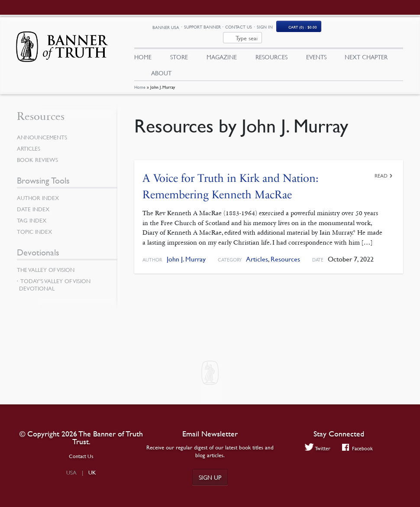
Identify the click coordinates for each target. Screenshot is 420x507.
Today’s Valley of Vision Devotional (55, 274)
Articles (257, 249)
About (161, 62)
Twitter (318, 448)
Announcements (42, 127)
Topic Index (34, 221)
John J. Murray (186, 249)
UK (92, 472)
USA (71, 472)
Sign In (314, 27)
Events (316, 46)
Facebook (357, 448)
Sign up (210, 477)
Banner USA (215, 27)
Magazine (222, 46)
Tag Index (32, 210)
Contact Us (288, 27)
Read (381, 165)
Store (179, 46)
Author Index (38, 187)
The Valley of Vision (46, 259)
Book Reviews (37, 149)
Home (140, 77)
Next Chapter (366, 46)
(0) (352, 27)
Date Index (33, 199)
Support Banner (251, 27)
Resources (271, 46)
